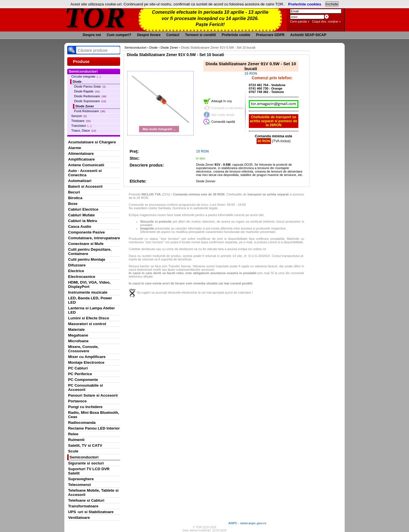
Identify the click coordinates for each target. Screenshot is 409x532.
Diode (77, 82)
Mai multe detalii (223, 115)
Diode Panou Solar (90, 86)
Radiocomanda (82, 423)
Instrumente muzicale (88, 292)
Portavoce (77, 401)
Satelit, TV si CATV (85, 445)
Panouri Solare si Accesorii (93, 395)
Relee (73, 434)
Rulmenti (76, 440)
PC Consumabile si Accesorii (86, 387)
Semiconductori (84, 457)
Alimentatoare (81, 154)
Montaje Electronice (86, 362)
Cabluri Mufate (81, 215)
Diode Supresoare (90, 101)
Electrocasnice (82, 277)
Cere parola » (300, 21)
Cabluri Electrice (83, 209)
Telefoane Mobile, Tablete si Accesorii (93, 493)
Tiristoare (81, 121)
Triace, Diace (84, 130)
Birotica (75, 198)
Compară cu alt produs (228, 108)
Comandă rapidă (223, 122)
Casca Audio (80, 227)
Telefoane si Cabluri (86, 500)
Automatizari (80, 181)
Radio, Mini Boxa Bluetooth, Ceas (94, 415)
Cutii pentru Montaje (87, 259)
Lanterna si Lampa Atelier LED (92, 310)
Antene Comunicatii (86, 165)
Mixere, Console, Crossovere (83, 349)
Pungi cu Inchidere (85, 407)
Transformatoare (83, 506)
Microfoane (78, 341)
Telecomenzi (80, 485)
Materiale (76, 330)
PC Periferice (80, 374)
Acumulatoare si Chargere (92, 142)
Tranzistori (81, 126)
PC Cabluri (78, 368)
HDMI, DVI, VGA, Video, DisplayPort (89, 284)
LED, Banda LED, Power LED (90, 300)
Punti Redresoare (90, 111)
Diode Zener (85, 106)
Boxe (73, 204)
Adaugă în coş (222, 101)
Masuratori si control (87, 324)
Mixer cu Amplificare (87, 357)
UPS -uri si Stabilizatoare (91, 512)
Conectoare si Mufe (86, 244)
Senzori (79, 116)
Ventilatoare (79, 518)
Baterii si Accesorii (85, 186)
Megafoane (78, 335)
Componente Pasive (86, 232)
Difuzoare (77, 265)
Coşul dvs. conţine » (326, 21)
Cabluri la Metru (83, 221)
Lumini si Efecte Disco (89, 318)
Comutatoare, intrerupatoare (94, 238)
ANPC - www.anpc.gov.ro (247, 523)
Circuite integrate (86, 76)
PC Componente (83, 380)
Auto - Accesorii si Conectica (85, 173)
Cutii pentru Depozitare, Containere (90, 252)
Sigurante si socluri (86, 463)
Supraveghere (81, 479)
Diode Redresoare (90, 96)
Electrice (76, 271)
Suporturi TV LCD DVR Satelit (89, 471)
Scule (73, 451)
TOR (95, 17)
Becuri (74, 192)
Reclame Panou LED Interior (94, 428)
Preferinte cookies (305, 4)
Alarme (75, 148)
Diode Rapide (87, 91)
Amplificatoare (81, 159)
